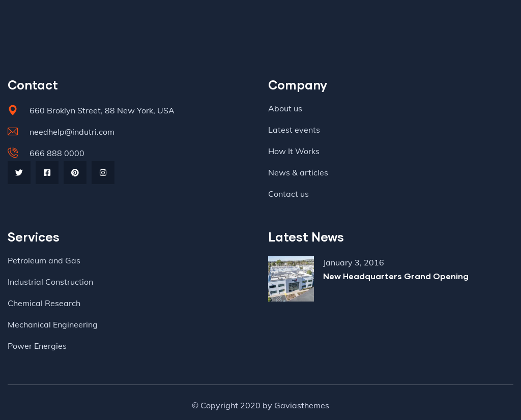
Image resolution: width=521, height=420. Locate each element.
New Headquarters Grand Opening (396, 276)
